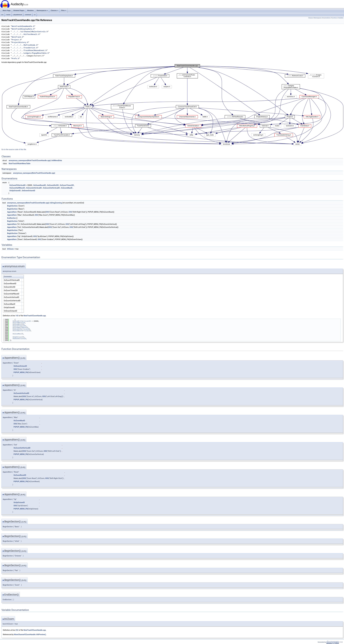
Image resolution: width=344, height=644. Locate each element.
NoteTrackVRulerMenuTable (20, 164)
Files (64, 10)
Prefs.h (15, 59)
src (2, 15)
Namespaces (42, 10)
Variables (341, 18)
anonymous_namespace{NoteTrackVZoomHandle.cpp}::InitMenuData (35, 160)
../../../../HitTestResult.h (26, 34)
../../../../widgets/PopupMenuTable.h (30, 53)
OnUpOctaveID (15, 191)
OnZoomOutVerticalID (51, 188)
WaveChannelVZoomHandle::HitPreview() (30, 634)
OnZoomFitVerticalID (17, 185)
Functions (334, 18)
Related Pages (19, 10)
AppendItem (12, 212)
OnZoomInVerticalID (34, 188)
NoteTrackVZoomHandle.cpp (35, 316)
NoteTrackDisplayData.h (23, 29)
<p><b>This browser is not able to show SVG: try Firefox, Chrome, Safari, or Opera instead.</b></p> (173, 105)
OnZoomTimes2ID (67, 185)
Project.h (16, 40)
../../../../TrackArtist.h (25, 48)
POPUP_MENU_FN (21, 372)
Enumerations (326, 18)
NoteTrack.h (17, 37)
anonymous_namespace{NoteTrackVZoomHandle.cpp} (34, 173)
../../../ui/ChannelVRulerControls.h (30, 32)
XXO (47, 212)
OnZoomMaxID (67, 188)
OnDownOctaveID (28, 191)
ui (35, 15)
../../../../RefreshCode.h (25, 45)
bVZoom (10, 249)
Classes (54, 10)
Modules (30, 10)
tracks (8, 15)
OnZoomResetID (40, 185)
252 (17, 630)
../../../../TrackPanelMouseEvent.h (29, 50)
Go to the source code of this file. (14, 149)
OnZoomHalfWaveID (17, 188)
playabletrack (18, 15)
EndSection (12, 218)
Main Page (7, 10)
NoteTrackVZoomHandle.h (23, 26)
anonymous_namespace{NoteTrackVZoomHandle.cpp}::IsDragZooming (35, 203)
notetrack (28, 15)
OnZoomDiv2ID (53, 185)
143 (17, 316)
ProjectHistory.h (20, 42)
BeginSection (12, 206)
